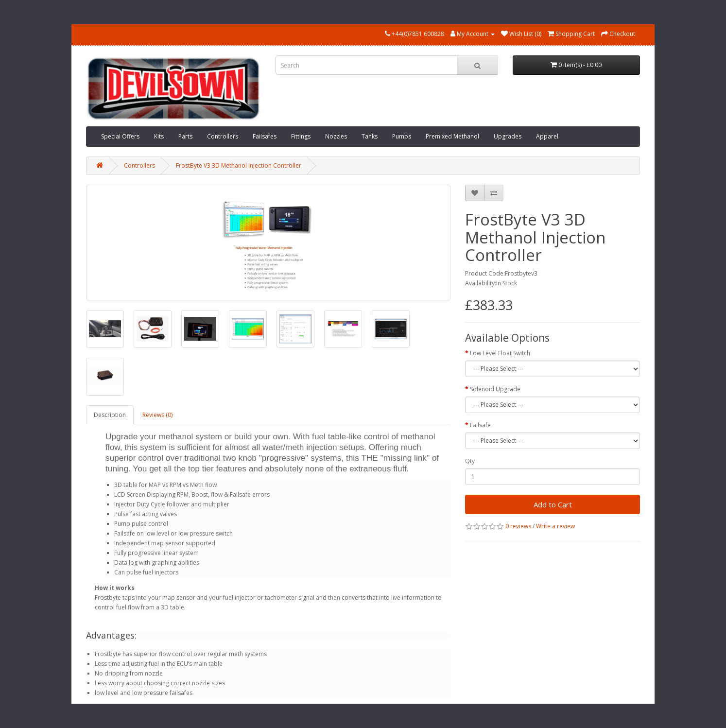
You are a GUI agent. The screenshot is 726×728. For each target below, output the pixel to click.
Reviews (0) (157, 415)
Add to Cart (553, 504)
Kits (159, 136)
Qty (470, 461)
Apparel (547, 136)
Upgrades (508, 136)
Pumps (402, 136)
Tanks (370, 136)
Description (110, 415)
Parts (185, 136)
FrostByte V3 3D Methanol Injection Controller (239, 165)
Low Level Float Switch (500, 353)
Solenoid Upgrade (495, 389)
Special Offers (120, 136)
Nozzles (336, 136)
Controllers (223, 136)
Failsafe (480, 425)
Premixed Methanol (452, 136)
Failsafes (265, 136)
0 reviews (518, 526)
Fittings (301, 136)
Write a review (555, 526)
